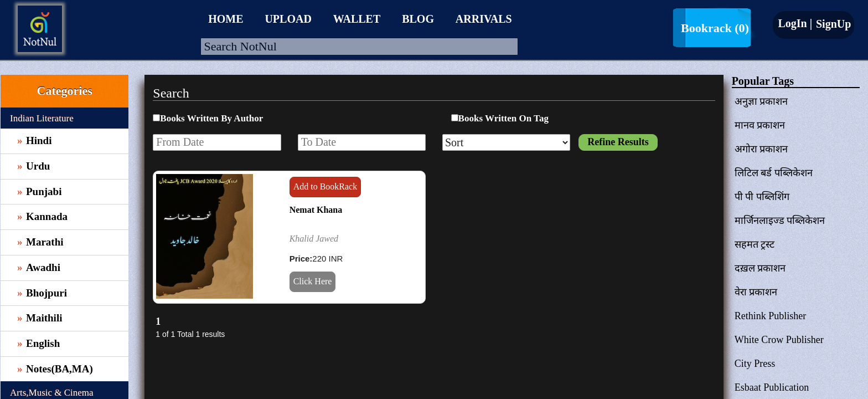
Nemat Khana (316, 210)
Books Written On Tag (503, 118)
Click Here (313, 281)
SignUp (832, 24)
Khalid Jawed (314, 239)
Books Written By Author (211, 118)
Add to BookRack (325, 186)
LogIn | (795, 23)
